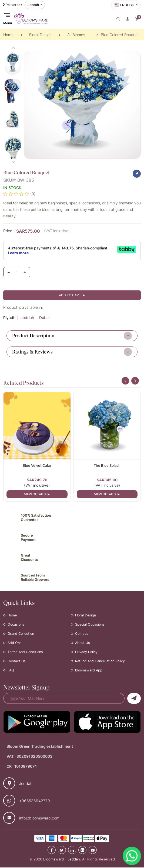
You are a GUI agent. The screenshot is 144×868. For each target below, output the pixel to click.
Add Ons (15, 643)
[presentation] (125, 381)
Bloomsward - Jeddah (62, 860)
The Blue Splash (107, 465)
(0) (33, 194)
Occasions (16, 625)
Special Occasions (90, 625)
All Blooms (76, 35)
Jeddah (27, 318)
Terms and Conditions (26, 653)
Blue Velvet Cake (37, 465)
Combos (82, 634)
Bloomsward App (89, 671)
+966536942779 (35, 801)
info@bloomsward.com (39, 819)
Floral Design (40, 35)
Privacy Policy (86, 653)
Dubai (44, 318)
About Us (83, 643)
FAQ (11, 671)
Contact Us (17, 662)
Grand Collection (22, 634)
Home (8, 35)
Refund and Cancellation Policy (101, 662)
